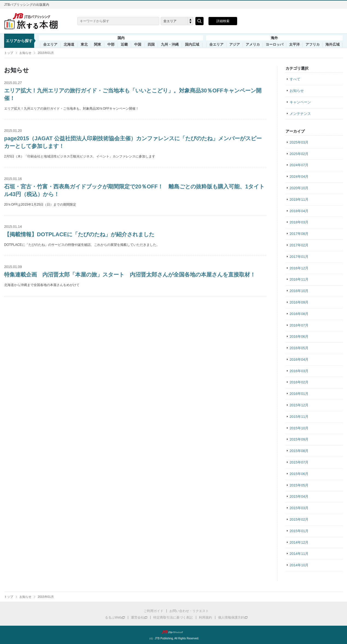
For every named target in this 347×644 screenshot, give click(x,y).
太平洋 (294, 45)
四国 (151, 45)
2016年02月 (299, 382)
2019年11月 (299, 199)
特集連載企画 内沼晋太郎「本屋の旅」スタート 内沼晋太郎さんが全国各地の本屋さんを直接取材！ (130, 275)
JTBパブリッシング (173, 632)
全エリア (50, 45)
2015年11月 (299, 417)
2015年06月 (299, 474)
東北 (84, 45)
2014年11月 (299, 554)
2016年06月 (299, 336)
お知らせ (25, 53)
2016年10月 (299, 291)
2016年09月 (299, 302)
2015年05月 (299, 485)
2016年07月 (299, 325)
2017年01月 (299, 257)
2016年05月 (299, 348)
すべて (295, 79)
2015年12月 (299, 405)
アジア (235, 45)
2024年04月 (299, 177)
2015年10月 (299, 428)
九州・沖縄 (170, 45)
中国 (138, 45)
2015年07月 (299, 462)
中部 (111, 45)
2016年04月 (299, 359)
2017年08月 (299, 234)
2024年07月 (299, 165)
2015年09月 (299, 439)
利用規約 (205, 617)
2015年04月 (299, 496)
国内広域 (192, 45)
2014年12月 (299, 542)
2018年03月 (299, 222)
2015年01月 (46, 53)
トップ (9, 53)
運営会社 (137, 617)
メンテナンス (300, 114)
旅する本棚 (34, 21)
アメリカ (253, 45)
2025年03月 (299, 142)
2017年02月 (299, 245)
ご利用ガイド (154, 611)
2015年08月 (299, 451)
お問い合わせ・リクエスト (189, 611)
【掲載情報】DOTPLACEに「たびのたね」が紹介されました (79, 234)
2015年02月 (299, 519)
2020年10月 (299, 188)
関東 (98, 45)
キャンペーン (300, 102)
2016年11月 (299, 279)
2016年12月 (299, 268)
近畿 (124, 45)
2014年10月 (299, 565)
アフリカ (313, 45)
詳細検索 (223, 21)
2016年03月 (299, 371)
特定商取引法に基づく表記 (173, 617)
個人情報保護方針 (231, 617)
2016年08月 (299, 314)
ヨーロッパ (274, 45)
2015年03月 (299, 508)
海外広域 (333, 45)
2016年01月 (299, 394)
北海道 (69, 45)
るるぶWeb (113, 617)
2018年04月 (299, 211)
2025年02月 (299, 154)
